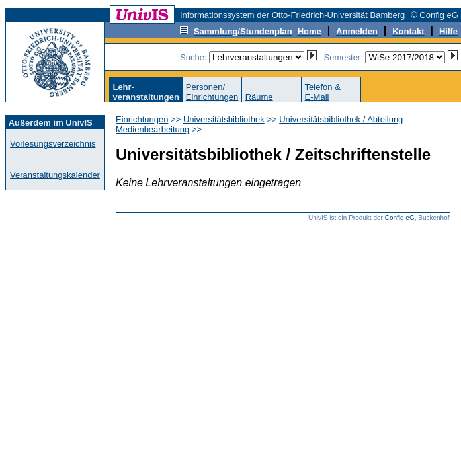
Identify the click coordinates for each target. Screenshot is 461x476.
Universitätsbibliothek (224, 119)
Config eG (400, 218)
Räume (259, 97)
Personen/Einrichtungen (212, 92)
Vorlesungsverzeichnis (53, 144)
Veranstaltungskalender (55, 175)
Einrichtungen (142, 119)
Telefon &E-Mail (323, 92)
